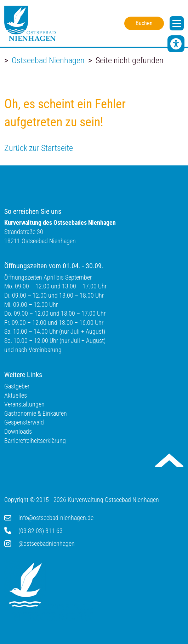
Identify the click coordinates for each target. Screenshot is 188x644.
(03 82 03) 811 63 (41, 531)
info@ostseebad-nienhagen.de (56, 518)
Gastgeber (17, 386)
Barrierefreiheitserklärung (35, 441)
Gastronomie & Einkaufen (36, 413)
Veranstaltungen (24, 404)
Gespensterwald (24, 422)
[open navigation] (177, 23)
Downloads (18, 431)
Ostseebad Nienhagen (48, 60)
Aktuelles (16, 395)
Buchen (144, 23)
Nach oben (169, 460)
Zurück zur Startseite (39, 148)
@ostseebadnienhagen (47, 543)
